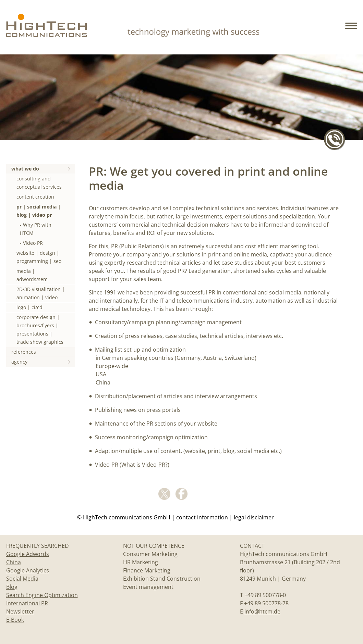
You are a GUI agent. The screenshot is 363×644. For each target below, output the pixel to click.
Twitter (164, 494)
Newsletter (20, 611)
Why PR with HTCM (36, 229)
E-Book (15, 620)
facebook (181, 494)
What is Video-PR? (144, 465)
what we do (25, 169)
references (24, 352)
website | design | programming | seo (39, 257)
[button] (352, 31)
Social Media (22, 579)
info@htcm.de (262, 611)
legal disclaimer (254, 517)
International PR (27, 603)
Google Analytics (28, 570)
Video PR (33, 243)
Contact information (202, 517)
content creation (35, 197)
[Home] (46, 34)
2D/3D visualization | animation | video (41, 293)
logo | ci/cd (29, 307)
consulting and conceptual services (39, 183)
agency (19, 362)
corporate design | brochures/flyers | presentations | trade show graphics (40, 330)
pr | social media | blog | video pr (39, 211)
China (14, 562)
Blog (12, 587)
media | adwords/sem (32, 275)
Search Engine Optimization (42, 595)
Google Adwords (28, 554)
